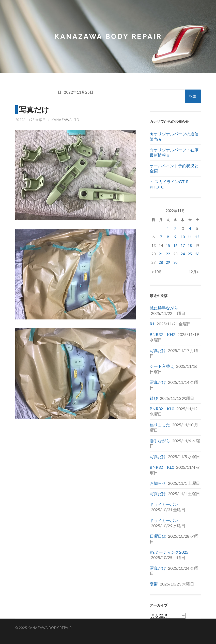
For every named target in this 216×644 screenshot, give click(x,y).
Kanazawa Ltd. (66, 120)
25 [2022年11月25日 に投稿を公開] (190, 254)
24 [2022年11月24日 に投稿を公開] (183, 254)
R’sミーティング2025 (169, 552)
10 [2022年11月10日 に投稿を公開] (183, 237)
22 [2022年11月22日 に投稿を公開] (168, 254)
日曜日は (158, 536)
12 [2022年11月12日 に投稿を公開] (197, 237)
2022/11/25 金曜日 (31, 120)
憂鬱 (154, 584)
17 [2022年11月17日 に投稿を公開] (183, 246)
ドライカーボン (164, 504)
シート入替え (162, 366)
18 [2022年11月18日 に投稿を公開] (190, 246)
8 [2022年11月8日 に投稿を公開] (168, 237)
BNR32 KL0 (162, 409)
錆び (154, 398)
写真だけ (34, 110)
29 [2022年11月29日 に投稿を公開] (168, 262)
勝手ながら (160, 441)
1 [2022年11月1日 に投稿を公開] (168, 229)
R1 (152, 324)
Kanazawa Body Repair (108, 36)
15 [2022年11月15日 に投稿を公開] (168, 246)
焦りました (160, 425)
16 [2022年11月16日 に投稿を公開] (175, 246)
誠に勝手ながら (164, 308)
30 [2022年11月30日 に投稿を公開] (175, 262)
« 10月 (157, 272)
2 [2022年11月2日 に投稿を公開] (175, 229)
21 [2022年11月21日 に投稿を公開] (161, 254)
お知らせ (158, 483)
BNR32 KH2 (163, 334)
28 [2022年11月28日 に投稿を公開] (161, 262)
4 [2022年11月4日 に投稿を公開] (190, 229)
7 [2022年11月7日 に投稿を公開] (161, 237)
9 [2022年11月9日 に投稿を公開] (175, 237)
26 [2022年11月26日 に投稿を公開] (197, 254)
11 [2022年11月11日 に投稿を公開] (190, 237)
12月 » (194, 272)
